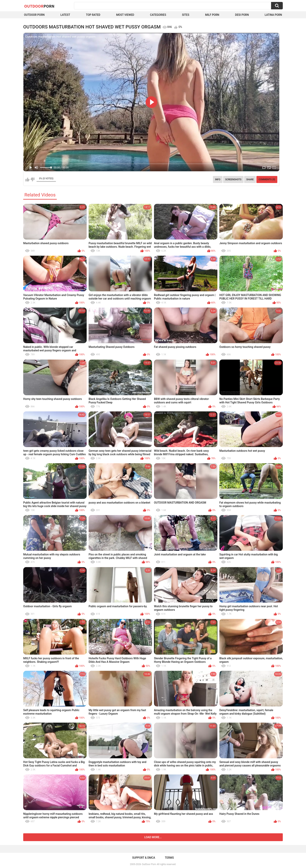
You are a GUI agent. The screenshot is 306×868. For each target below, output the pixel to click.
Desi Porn (242, 15)
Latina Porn (273, 15)
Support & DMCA (144, 858)
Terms (169, 858)
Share (250, 179)
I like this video (27, 179)
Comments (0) (267, 179)
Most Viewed (125, 15)
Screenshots (233, 179)
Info (218, 179)
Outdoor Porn (34, 15)
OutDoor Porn (149, 864)
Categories (158, 15)
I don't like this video (32, 179)
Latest (65, 15)
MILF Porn (212, 15)
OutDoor (39, 6)
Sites (185, 15)
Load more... (153, 837)
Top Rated (93, 15)
